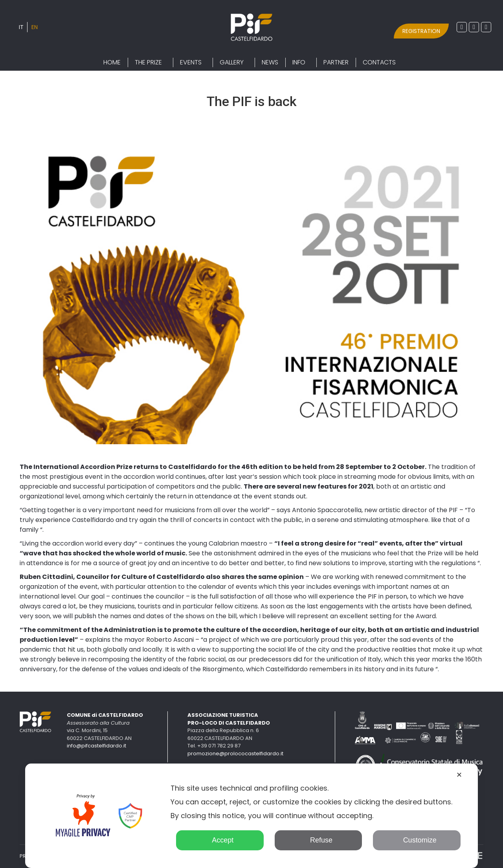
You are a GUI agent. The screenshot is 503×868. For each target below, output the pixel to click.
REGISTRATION (421, 31)
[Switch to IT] (21, 27)
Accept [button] (220, 840)
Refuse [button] (318, 840)
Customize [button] (417, 840)
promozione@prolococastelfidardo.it (235, 754)
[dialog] (251, 816)
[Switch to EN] (35, 27)
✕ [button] (459, 775)
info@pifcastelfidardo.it (96, 746)
